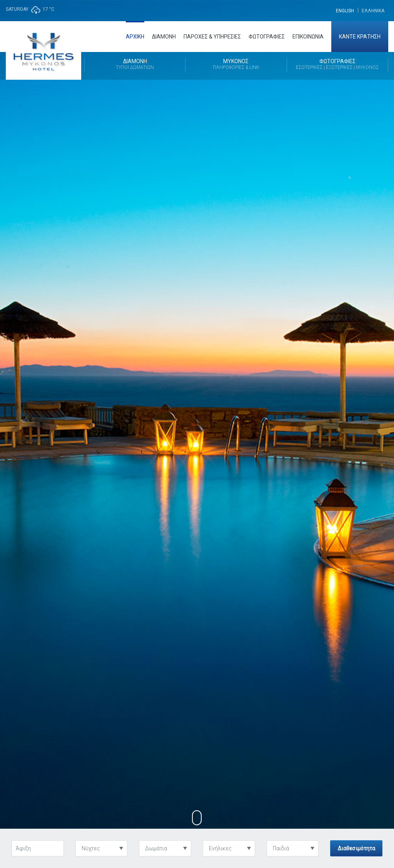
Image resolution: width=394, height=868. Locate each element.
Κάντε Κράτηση (360, 37)
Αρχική (135, 37)
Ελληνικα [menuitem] (373, 11)
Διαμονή (164, 37)
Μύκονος (236, 65)
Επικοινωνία (308, 37)
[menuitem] (345, 11)
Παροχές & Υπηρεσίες (212, 37)
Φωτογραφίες (267, 37)
